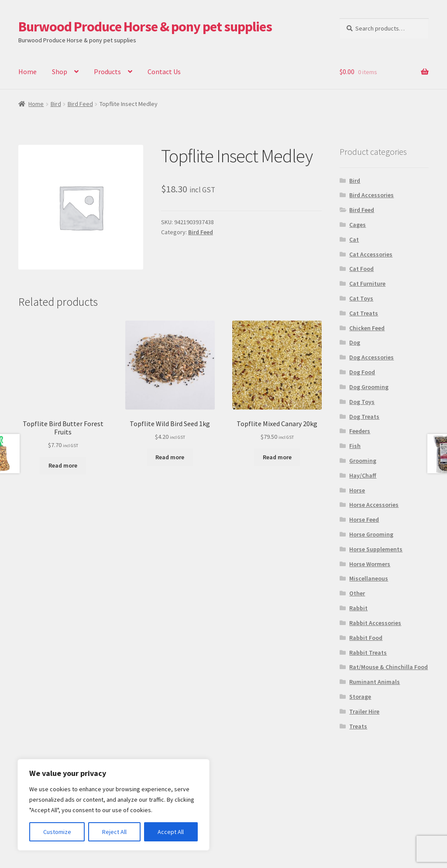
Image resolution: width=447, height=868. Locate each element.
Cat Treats (364, 313)
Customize (57, 832)
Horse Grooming (371, 534)
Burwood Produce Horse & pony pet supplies (145, 27)
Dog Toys (362, 402)
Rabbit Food (366, 638)
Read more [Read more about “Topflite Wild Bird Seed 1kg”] (170, 457)
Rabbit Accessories (375, 623)
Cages (358, 225)
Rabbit (358, 608)
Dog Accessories (371, 357)
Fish (355, 446)
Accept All (171, 832)
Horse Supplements (376, 549)
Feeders (360, 431)
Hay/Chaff (363, 475)
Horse (357, 490)
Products (107, 72)
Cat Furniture (367, 284)
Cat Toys (361, 298)
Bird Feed (80, 104)
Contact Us (164, 72)
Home (28, 72)
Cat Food (361, 269)
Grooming (363, 461)
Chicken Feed (367, 328)
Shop (60, 72)
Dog (355, 342)
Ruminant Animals (375, 682)
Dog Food (362, 372)
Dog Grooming (369, 387)
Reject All (114, 832)
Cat (354, 239)
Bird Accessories (371, 195)
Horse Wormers (370, 564)
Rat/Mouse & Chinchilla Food (389, 667)
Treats (358, 726)
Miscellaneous (369, 578)
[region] (113, 805)
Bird (56, 104)
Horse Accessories (374, 505)
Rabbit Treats (368, 653)
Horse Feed (364, 519)
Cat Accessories (371, 254)
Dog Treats (364, 417)
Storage (360, 697)
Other (357, 593)
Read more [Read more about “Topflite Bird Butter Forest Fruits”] (63, 465)
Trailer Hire (364, 711)
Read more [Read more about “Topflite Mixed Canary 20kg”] (277, 457)
